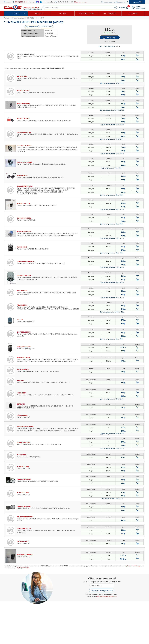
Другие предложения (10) (112, 110)
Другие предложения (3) (112, 83)
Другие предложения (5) (112, 124)
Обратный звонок (81, 2)
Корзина (122, 7)
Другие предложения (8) (112, 195)
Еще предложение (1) (112, 168)
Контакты (133, 14)
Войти (138, 6)
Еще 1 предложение (110, 46)
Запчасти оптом (86, 14)
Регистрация (140, 8)
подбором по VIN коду (132, 566)
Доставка (39, 14)
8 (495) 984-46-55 (21, 2)
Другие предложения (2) (112, 238)
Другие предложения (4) (112, 209)
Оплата (63, 14)
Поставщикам (110, 14)
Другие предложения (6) (112, 139)
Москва (9, 2)
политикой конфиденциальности (106, 596)
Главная (7, 18)
